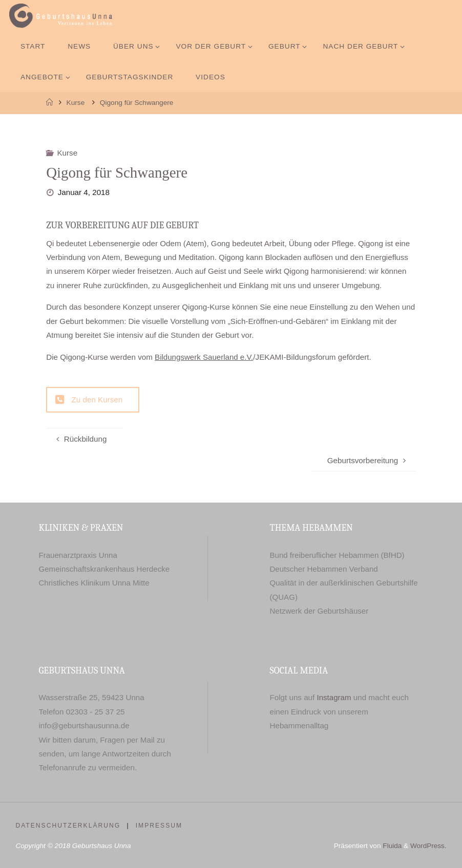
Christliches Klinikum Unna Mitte (94, 583)
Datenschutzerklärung (68, 826)
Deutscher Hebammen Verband (324, 569)
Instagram (334, 697)
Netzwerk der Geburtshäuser (319, 611)
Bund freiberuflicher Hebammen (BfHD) (337, 555)
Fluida (391, 846)
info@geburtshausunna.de (84, 725)
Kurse (76, 103)
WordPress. (428, 846)
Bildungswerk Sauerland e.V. (204, 357)
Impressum (159, 826)
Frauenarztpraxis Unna (78, 555)
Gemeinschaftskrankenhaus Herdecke (104, 569)
